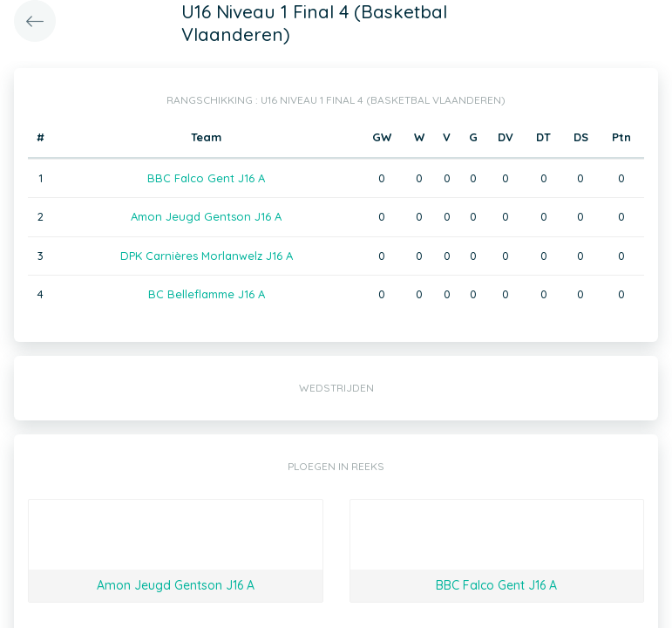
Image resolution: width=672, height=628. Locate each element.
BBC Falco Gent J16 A (206, 178)
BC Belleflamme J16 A (207, 294)
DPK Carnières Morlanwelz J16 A (207, 256)
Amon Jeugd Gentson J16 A (206, 216)
